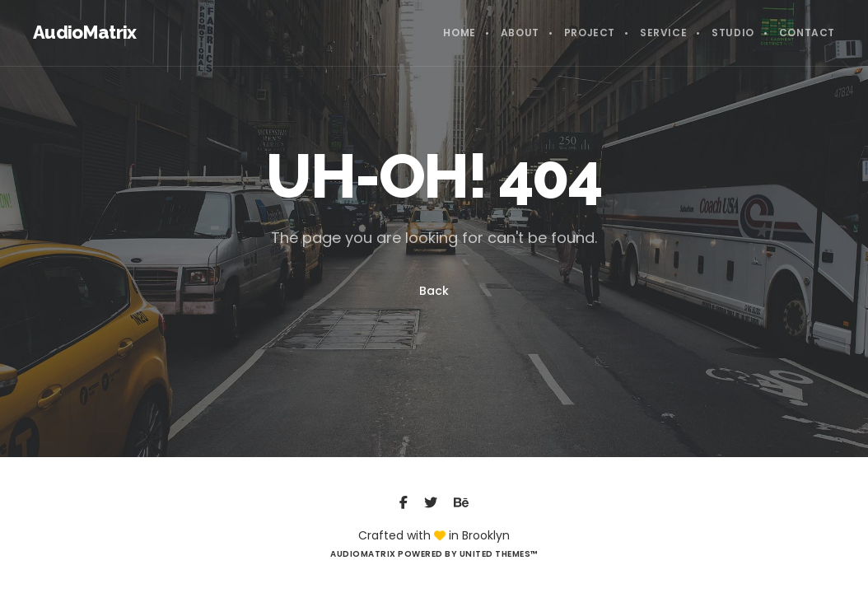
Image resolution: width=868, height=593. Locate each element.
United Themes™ (499, 554)
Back (434, 291)
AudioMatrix (85, 32)
